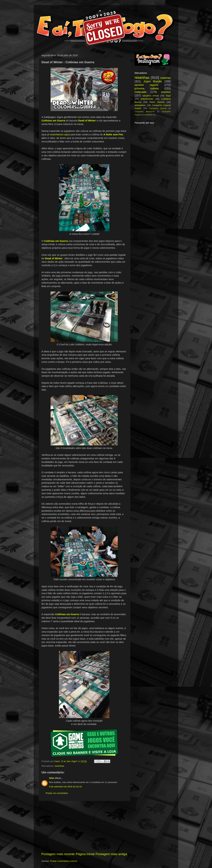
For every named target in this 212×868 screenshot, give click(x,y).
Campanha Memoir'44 (144, 112)
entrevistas (140, 105)
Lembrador (149, 115)
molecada (140, 92)
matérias (165, 78)
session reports (146, 85)
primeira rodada (147, 88)
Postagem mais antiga (111, 854)
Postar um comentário (57, 793)
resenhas (59, 766)
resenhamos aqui (59, 134)
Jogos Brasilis (153, 81)
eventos (166, 92)
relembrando (147, 99)
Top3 (168, 96)
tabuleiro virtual (151, 96)
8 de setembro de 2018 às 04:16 (65, 787)
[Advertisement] (84, 826)
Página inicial (85, 854)
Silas (52, 778)
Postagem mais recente (58, 854)
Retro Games (157, 102)
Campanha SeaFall (158, 108)
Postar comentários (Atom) (64, 861)
